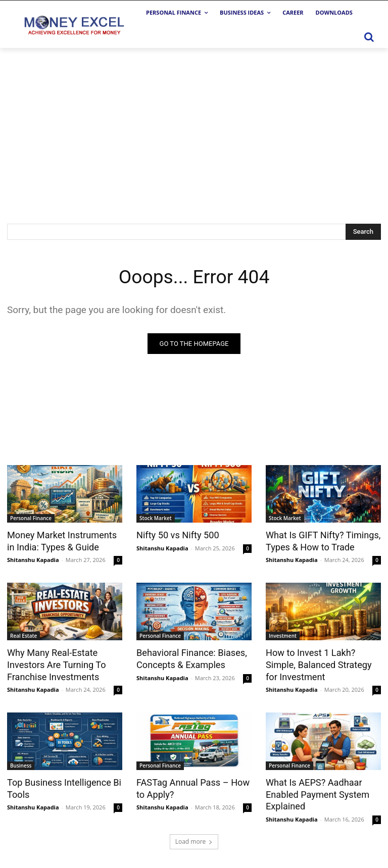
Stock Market (156, 519)
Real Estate (23, 635)
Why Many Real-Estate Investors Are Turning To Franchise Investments (53, 663)
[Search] (363, 232)
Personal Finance (31, 519)
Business (21, 762)
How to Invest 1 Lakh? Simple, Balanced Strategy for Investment (323, 663)
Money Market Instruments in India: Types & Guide (63, 541)
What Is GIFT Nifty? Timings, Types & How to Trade (320, 541)
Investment (283, 635)
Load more (194, 836)
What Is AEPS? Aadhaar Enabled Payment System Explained (314, 790)
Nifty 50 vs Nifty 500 (175, 535)
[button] (369, 37)
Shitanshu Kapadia (33, 559)
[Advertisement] (194, 124)
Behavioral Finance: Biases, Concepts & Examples (188, 657)
